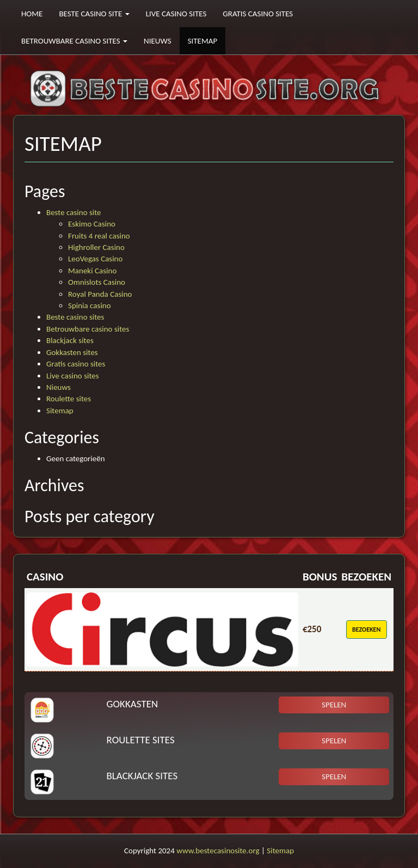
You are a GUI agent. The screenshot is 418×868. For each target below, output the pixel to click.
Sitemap (203, 41)
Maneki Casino (92, 271)
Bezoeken (366, 629)
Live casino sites (176, 14)
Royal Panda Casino (100, 294)
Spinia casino (90, 305)
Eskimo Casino (92, 224)
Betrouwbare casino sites (88, 329)
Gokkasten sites (72, 352)
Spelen (334, 705)
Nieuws (158, 41)
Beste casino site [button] (94, 14)
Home (32, 14)
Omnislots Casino (97, 282)
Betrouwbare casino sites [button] (74, 41)
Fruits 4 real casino (99, 236)
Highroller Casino (96, 247)
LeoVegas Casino (95, 259)
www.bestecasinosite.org (218, 851)
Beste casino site (74, 212)
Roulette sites (69, 399)
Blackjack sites (70, 340)
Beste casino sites (75, 317)
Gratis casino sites (258, 14)
